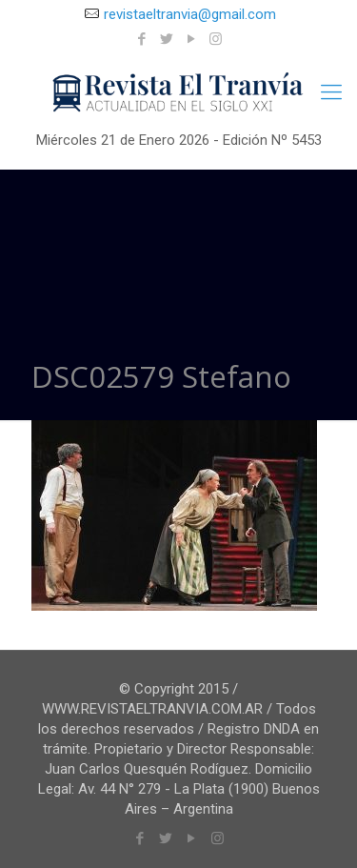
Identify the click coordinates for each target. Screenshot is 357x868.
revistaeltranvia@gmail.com (190, 14)
